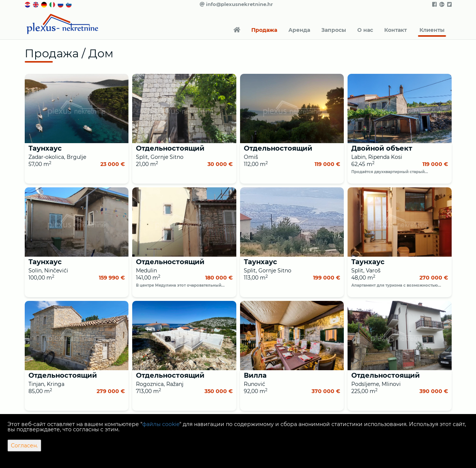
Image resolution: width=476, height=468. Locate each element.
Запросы (334, 30)
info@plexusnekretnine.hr (236, 4)
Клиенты (432, 30)
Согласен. (24, 446)
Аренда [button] (299, 30)
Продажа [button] (264, 30)
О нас (365, 30)
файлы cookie (161, 424)
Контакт (395, 30)
